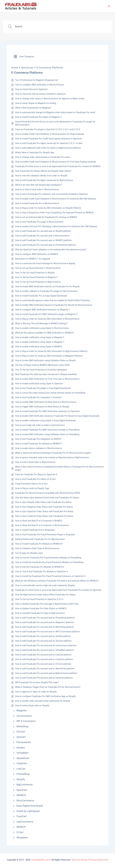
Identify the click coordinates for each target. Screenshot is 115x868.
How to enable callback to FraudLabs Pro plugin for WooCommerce (46, 291)
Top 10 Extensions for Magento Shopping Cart (37, 80)
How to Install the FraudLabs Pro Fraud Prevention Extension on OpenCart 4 (50, 576)
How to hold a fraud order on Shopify (32, 706)
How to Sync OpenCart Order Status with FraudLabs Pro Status (44, 511)
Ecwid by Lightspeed (28, 811)
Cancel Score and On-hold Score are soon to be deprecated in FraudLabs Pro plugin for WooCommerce (55, 123)
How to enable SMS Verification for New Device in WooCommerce (46, 402)
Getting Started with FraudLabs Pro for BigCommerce (40, 539)
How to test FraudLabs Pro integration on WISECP (38, 439)
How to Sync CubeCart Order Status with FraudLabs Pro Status (44, 516)
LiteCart (21, 769)
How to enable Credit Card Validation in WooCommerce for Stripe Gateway (50, 134)
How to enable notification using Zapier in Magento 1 (40, 342)
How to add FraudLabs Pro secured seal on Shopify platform (43, 231)
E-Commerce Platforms (50, 68)
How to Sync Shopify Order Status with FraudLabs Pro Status (43, 502)
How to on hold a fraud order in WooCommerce (37, 189)
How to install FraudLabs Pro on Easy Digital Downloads (41, 296)
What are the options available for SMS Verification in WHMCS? (44, 333)
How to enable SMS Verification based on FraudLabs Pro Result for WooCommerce (54, 305)
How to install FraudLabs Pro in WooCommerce (37, 203)
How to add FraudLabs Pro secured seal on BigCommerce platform (46, 673)
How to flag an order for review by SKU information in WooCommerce (47, 319)
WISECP (21, 827)
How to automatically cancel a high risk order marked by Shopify (45, 585)
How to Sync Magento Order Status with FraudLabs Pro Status (44, 507)
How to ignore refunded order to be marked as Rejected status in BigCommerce (52, 457)
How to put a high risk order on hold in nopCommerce (40, 425)
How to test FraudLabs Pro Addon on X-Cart (35, 479)
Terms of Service (79, 860)
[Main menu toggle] (109, 6)
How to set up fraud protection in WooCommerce (38, 268)
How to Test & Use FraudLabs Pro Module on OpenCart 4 (41, 572)
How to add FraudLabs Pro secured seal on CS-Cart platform (43, 664)
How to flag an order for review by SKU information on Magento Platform (49, 356)
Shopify (21, 779)
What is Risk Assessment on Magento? (33, 108)
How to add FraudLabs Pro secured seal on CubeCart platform (44, 659)
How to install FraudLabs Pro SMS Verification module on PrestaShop (47, 430)
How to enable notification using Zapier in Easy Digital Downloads (46, 421)
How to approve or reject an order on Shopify (36, 692)
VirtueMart (23, 753)
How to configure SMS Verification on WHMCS (37, 254)
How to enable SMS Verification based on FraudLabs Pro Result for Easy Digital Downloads (57, 416)
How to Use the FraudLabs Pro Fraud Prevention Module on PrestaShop (48, 558)
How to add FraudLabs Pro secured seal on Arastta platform (43, 636)
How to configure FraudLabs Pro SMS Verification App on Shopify (45, 696)
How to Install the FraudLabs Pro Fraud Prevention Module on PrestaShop (49, 562)
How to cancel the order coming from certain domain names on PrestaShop (50, 393)
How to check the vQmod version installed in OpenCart (40, 94)
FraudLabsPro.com (41, 860)
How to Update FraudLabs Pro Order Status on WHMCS (41, 608)
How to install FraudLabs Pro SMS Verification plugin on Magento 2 (46, 314)
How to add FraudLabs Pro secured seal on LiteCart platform (43, 655)
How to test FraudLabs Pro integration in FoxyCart (38, 397)
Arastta (21, 748)
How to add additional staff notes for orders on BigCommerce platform (48, 148)
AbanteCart (23, 758)
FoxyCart (21, 816)
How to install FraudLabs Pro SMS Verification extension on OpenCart (47, 411)
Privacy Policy (96, 860)
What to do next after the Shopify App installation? (38, 185)
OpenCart (22, 790)
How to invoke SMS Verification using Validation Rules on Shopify (45, 360)
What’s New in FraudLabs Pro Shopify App (35, 152)
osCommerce (24, 716)
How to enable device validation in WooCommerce (38, 448)
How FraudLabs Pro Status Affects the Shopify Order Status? (43, 171)
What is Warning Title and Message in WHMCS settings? (41, 323)
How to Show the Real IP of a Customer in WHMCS (39, 521)
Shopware (22, 837)
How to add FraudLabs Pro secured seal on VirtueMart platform (45, 650)
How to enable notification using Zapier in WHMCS (39, 347)
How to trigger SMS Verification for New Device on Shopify (42, 407)
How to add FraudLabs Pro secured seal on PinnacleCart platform (46, 245)
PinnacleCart (24, 742)
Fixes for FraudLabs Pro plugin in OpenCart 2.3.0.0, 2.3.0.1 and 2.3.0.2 (48, 129)
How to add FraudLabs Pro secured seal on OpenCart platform (44, 678)
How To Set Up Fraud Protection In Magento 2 (36, 277)
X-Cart (20, 832)
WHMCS (21, 795)
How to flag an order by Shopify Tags (32, 488)
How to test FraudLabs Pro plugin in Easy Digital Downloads (43, 388)
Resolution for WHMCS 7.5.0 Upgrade (33, 259)
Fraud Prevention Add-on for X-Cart (31, 484)
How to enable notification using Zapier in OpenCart (39, 384)
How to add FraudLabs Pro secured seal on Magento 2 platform (45, 622)
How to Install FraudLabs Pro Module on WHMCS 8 (39, 544)
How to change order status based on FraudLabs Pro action (43, 157)
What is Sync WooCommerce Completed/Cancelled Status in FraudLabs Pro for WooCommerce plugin (59, 468)
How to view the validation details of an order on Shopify (41, 176)
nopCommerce (25, 822)
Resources (27, 68)
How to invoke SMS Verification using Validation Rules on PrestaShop (47, 434)
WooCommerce (25, 800)
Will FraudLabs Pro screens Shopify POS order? (37, 682)
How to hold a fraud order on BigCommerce (35, 462)
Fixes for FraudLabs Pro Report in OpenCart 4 (36, 474)
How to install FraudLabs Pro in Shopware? (35, 530)
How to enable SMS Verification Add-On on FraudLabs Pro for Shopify (47, 287)
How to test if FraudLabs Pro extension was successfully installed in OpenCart (51, 194)
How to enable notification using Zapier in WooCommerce (42, 328)
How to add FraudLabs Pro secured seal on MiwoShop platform (45, 627)
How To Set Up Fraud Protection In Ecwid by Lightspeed (41, 370)
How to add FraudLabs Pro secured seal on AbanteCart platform (45, 669)
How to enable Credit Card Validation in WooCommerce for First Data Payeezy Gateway (56, 162)
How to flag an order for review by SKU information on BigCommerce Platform (51, 351)
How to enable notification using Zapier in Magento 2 (40, 337)
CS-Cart (21, 732)
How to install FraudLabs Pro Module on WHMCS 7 (39, 444)
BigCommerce (24, 785)
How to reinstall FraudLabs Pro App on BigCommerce (40, 613)
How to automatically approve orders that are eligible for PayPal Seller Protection (53, 300)
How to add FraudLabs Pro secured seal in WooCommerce (42, 236)
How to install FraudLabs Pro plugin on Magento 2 (38, 117)
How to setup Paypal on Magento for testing (36, 103)
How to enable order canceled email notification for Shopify (43, 701)
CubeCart (22, 763)
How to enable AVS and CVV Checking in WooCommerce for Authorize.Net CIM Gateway (56, 226)
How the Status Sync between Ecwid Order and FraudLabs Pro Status (47, 498)
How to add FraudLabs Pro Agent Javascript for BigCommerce (44, 180)
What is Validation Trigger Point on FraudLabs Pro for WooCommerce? (48, 687)
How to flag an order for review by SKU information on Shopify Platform (48, 208)
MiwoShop (22, 726)
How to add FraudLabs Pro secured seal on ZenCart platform (43, 641)
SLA (106, 860)
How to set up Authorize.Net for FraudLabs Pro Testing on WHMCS (46, 217)
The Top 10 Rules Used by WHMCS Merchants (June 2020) (42, 365)
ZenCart (21, 737)
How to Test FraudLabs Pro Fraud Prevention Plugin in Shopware (45, 535)
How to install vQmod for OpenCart (31, 89)
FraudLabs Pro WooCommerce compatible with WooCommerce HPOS (48, 493)
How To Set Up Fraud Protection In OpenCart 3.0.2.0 (39, 599)
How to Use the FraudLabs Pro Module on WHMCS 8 (39, 567)
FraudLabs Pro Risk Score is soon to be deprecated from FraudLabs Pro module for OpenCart (58, 590)
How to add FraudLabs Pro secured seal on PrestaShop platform (45, 618)
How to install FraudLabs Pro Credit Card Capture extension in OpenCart (49, 139)
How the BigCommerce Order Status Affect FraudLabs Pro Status (45, 595)
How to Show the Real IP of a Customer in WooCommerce (42, 525)
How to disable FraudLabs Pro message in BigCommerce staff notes (47, 604)
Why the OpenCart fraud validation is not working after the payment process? (51, 250)
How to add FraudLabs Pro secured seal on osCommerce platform (46, 645)
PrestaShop (23, 774)
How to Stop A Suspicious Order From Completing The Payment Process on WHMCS (54, 213)
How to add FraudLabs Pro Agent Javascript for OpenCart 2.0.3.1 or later (49, 143)
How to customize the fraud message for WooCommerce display (45, 263)
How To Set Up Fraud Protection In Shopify (35, 273)
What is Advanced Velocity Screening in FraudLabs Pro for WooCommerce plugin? (53, 453)
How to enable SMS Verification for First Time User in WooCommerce (47, 379)
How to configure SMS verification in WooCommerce (39, 85)
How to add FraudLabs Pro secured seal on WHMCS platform (43, 240)
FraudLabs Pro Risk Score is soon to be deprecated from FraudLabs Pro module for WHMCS (58, 166)
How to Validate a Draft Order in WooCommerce (37, 548)
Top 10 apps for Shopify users (29, 553)
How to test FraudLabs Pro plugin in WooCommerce (39, 222)
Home (15, 68)
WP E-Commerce (26, 721)
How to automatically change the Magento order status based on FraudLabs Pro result (55, 112)
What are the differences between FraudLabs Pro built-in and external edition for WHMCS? (57, 581)
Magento (21, 710)
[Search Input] (61, 27)
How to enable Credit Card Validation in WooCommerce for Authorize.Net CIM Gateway (55, 199)
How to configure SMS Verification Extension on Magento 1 (43, 310)
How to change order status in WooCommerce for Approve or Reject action (50, 99)
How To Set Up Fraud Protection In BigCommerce (38, 282)
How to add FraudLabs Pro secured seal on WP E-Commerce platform (47, 632)
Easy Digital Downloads (30, 806)
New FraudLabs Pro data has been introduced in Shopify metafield (46, 374)
